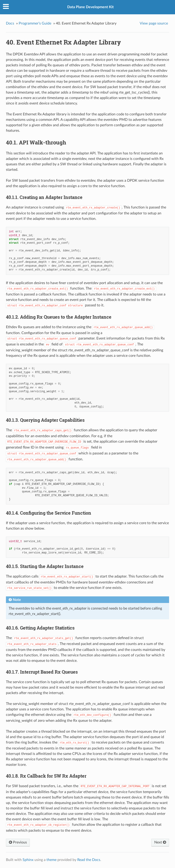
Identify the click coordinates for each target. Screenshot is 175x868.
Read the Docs (89, 860)
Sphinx (28, 860)
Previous (18, 842)
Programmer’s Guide (35, 23)
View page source (154, 23)
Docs (10, 23)
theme (51, 860)
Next (160, 842)
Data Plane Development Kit (90, 7)
